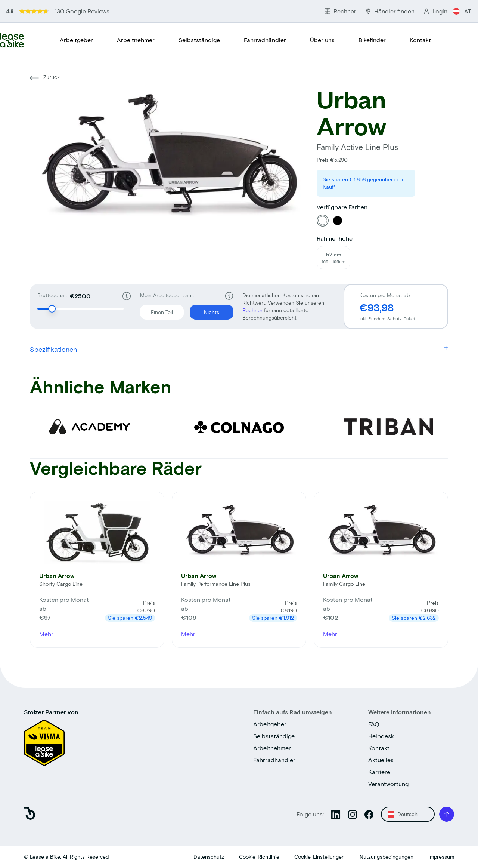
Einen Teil (156, 310)
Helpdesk (381, 736)
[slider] (52, 309)
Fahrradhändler (265, 40)
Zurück (45, 77)
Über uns (322, 40)
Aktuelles (381, 760)
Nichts (204, 310)
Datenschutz (209, 857)
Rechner (253, 310)
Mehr (46, 634)
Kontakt (420, 40)
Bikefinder (372, 40)
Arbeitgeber (76, 40)
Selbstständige (199, 40)
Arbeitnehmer (136, 40)
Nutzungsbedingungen (387, 857)
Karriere (379, 772)
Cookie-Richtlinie (259, 857)
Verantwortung (388, 784)
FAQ (374, 724)
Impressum (441, 857)
